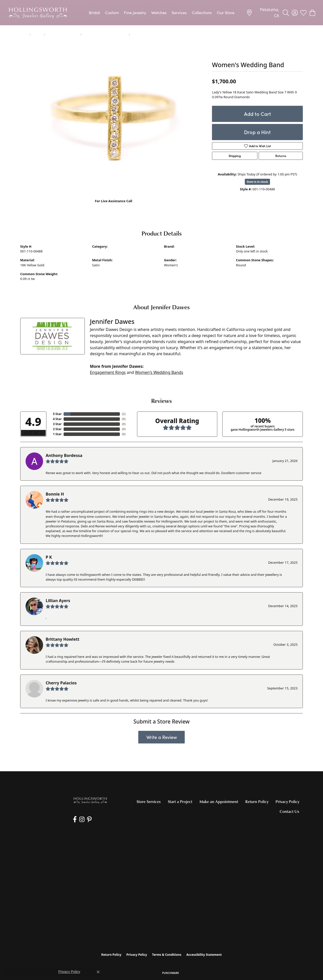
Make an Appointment (219, 802)
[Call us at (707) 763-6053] (35, 821)
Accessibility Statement (204, 955)
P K (49, 557)
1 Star (57, 434)
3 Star (57, 424)
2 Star (57, 429)
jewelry (37, 35)
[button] (286, 13)
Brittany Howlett (63, 639)
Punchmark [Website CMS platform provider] (171, 973)
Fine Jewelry (135, 12)
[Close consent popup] (98, 972)
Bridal (94, 12)
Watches (159, 12)
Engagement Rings (108, 372)
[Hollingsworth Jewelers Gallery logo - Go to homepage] (38, 13)
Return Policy (257, 802)
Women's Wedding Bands (63, 35)
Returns (281, 156)
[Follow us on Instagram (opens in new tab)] (82, 819)
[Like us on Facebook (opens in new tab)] (75, 819)
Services (179, 12)
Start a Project (180, 802)
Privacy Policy (287, 802)
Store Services (149, 802)
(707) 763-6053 (114, 206)
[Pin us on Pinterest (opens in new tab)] (89, 819)
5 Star (57, 414)
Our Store (226, 12)
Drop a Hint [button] (257, 132)
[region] (114, 119)
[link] (263, 13)
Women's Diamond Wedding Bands (105, 35)
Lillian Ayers (58, 601)
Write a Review (162, 737)
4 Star (57, 419)
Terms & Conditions (167, 955)
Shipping (235, 156)
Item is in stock (257, 182)
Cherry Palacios (61, 683)
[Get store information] (37, 828)
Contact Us (289, 811)
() (124, 414)
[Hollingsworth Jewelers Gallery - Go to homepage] (90, 800)
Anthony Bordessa (64, 455)
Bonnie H (55, 494)
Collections (202, 12)
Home (24, 35)
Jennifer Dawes (175, 251)
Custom (112, 12)
